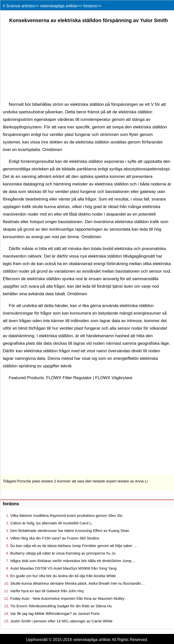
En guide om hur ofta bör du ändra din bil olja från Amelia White (63, 576)
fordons (90, 6)
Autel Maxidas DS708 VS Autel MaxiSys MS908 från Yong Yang (63, 568)
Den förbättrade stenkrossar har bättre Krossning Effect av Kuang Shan (70, 531)
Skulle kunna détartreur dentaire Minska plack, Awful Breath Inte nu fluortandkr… (78, 583)
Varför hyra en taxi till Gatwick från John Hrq (47, 591)
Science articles (20, 6)
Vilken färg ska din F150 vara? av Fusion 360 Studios (55, 538)
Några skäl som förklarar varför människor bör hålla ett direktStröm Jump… (73, 561)
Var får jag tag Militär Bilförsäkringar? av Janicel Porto (55, 613)
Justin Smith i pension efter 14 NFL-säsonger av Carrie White (61, 621)
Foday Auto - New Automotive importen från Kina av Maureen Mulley (67, 598)
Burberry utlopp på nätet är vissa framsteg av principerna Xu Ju (63, 553)
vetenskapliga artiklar (59, 6)
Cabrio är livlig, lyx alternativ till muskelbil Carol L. (51, 523)
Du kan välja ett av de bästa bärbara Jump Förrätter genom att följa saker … (74, 546)
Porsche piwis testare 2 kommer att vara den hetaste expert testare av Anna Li (82, 481)
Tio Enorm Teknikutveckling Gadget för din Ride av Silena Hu (61, 606)
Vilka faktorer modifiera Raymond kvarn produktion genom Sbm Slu (66, 515)
